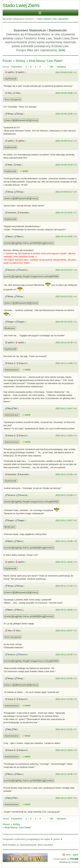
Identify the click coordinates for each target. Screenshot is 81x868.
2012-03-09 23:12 (64, 141)
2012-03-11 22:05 (64, 678)
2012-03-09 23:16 (64, 165)
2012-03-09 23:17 (64, 192)
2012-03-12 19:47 (64, 798)
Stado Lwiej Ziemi (21, 5)
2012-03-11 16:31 (64, 562)
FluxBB (74, 859)
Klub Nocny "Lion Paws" (46, 61)
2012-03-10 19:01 (64, 213)
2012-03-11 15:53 (64, 435)
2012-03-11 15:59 (64, 474)
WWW (25, 171)
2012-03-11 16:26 (64, 541)
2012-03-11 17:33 (64, 586)
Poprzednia (17, 67)
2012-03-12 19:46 (64, 774)
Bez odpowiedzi (61, 19)
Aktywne (48, 19)
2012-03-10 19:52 (64, 236)
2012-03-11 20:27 (64, 631)
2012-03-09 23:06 (64, 93)
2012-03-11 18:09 (64, 610)
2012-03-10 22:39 (64, 342)
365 (51, 67)
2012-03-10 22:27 (64, 270)
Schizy (20, 61)
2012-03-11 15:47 (64, 408)
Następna (61, 67)
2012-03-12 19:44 (64, 750)
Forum (7, 61)
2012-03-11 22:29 (64, 699)
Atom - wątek (72, 855)
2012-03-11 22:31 (64, 729)
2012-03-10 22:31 (64, 296)
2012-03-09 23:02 (64, 72)
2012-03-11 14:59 (64, 363)
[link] (62, 50)
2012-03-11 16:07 (64, 520)
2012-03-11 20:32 (64, 654)
